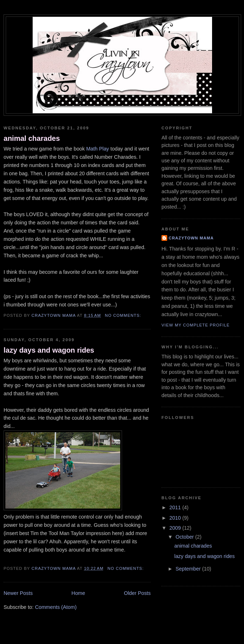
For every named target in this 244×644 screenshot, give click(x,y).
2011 (176, 507)
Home (78, 593)
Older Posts (137, 593)
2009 (176, 528)
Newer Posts (18, 593)
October (185, 537)
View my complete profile (196, 325)
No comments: (124, 315)
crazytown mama (191, 238)
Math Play (98, 149)
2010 (176, 518)
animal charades (32, 138)
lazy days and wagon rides (49, 350)
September (189, 569)
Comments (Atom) (56, 607)
